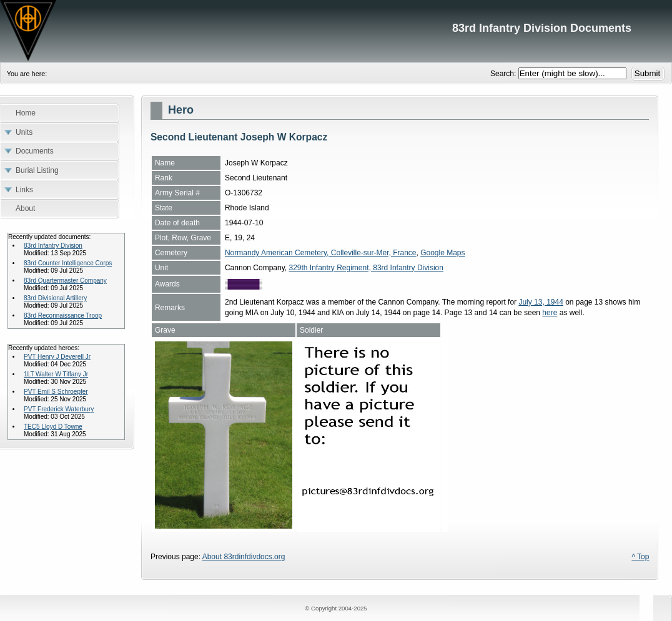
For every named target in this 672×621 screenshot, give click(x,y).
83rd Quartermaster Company (65, 281)
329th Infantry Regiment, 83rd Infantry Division (366, 268)
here (550, 313)
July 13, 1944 (541, 302)
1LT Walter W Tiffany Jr (56, 374)
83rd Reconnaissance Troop (63, 315)
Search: (504, 74)
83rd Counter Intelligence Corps (68, 263)
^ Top (640, 557)
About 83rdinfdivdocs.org (244, 557)
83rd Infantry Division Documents (336, 31)
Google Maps (442, 253)
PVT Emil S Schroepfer (56, 392)
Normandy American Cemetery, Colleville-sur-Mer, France (321, 253)
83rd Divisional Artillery (55, 298)
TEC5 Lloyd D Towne (53, 427)
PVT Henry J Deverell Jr (57, 357)
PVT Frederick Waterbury (59, 409)
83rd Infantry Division (53, 246)
